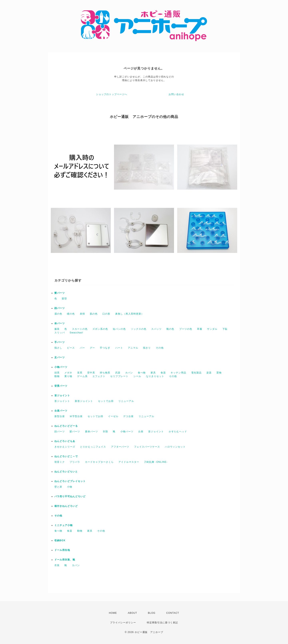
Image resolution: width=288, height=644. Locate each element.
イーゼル (113, 416)
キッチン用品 (178, 373)
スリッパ (60, 333)
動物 (57, 376)
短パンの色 (119, 329)
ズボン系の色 (100, 329)
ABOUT (132, 613)
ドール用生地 (62, 550)
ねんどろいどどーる (66, 426)
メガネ (68, 373)
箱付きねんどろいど (66, 506)
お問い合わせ (176, 94)
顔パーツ (60, 308)
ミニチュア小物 (63, 525)
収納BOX (60, 540)
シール (137, 376)
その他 (160, 348)
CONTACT (173, 613)
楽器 (209, 373)
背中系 (91, 373)
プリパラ (75, 462)
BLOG (152, 613)
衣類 (105, 432)
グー (92, 348)
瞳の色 (71, 314)
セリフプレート (119, 376)
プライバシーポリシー (123, 623)
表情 (82, 314)
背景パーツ (61, 386)
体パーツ (60, 323)
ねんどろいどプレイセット (70, 481)
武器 (118, 373)
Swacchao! (76, 333)
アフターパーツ (120, 447)
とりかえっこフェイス (93, 447)
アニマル (133, 348)
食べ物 (142, 373)
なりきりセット (155, 376)
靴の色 (170, 329)
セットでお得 (106, 401)
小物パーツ (61, 367)
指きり (147, 348)
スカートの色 (80, 329)
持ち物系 (105, 373)
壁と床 (58, 487)
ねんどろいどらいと (66, 472)
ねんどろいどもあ (65, 441)
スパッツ (156, 329)
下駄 (225, 329)
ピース (71, 348)
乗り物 (68, 376)
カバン (129, 373)
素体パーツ (91, 432)
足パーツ (60, 357)
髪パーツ (60, 293)
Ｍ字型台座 (76, 416)
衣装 (57, 565)
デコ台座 (128, 416)
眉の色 (58, 314)
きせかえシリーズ (65, 447)
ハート (119, 348)
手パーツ (60, 342)
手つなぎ (105, 348)
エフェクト (99, 376)
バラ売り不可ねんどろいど (70, 496)
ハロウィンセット (175, 447)
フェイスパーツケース (147, 447)
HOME (113, 613)
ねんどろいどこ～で (66, 456)
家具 (153, 373)
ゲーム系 (82, 376)
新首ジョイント (84, 401)
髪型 (64, 299)
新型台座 (60, 416)
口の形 (106, 314)
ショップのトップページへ (112, 94)
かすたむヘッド (178, 432)
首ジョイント (62, 395)
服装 (57, 329)
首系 (80, 373)
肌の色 (94, 314)
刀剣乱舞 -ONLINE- (156, 462)
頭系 (57, 373)
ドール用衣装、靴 (65, 560)
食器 (163, 373)
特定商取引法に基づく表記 (162, 623)
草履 (200, 329)
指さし (58, 348)
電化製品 (196, 373)
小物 (70, 487)
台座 (141, 432)
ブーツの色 (186, 329)
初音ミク (60, 462)
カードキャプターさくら (99, 462)
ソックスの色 (139, 329)
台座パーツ (61, 411)
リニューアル (126, 401)
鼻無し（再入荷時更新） (129, 314)
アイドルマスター (129, 462)
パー (82, 348)
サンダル (212, 329)
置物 (219, 373)
